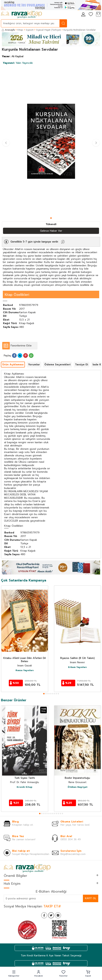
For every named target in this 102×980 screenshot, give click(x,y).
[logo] (21, 15)
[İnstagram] (58, 915)
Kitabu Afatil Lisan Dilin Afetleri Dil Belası (25, 660)
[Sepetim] (98, 15)
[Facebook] (44, 915)
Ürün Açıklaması (13, 365)
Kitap (20, 30)
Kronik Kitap (25, 787)
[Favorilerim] (91, 15)
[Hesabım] (83, 15)
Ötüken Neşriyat (77, 787)
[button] (51, 218)
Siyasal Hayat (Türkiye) (48, 30)
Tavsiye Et (82, 365)
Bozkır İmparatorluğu (77, 778)
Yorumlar (34, 365)
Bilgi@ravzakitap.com (73, 854)
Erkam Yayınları (77, 667)
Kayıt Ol (91, 898)
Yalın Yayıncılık (18, 63)
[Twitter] (51, 915)
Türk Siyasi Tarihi (25, 778)
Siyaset (30, 30)
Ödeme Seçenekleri (57, 365)
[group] (51, 141)
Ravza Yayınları (25, 671)
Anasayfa (8, 30)
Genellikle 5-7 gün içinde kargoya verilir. (35, 242)
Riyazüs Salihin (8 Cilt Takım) (77, 658)
